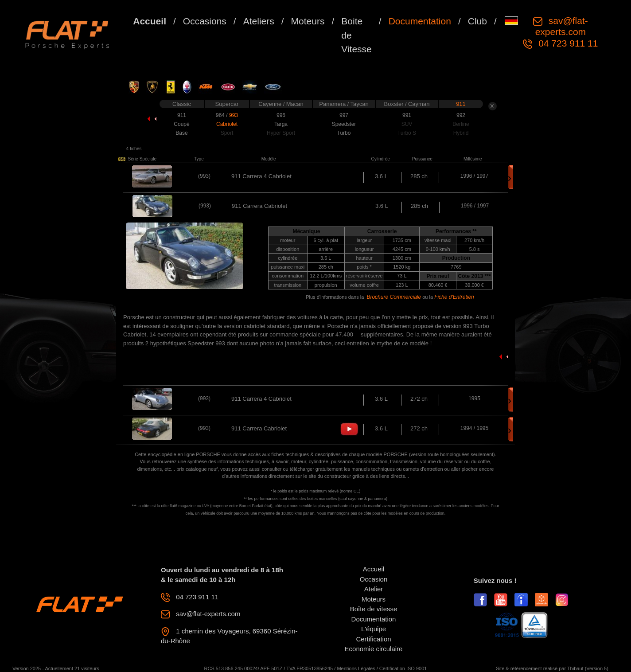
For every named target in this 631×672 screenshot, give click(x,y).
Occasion (374, 579)
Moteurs (308, 21)
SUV (407, 124)
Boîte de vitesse (374, 609)
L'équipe (374, 629)
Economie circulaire (374, 649)
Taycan (360, 104)
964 (221, 115)
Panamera (333, 104)
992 (461, 115)
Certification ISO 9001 (403, 668)
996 (281, 115)
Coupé (181, 124)
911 (461, 104)
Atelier (374, 589)
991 (407, 115)
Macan (295, 104)
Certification (373, 639)
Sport (227, 133)
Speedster (344, 124)
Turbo (344, 133)
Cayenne (271, 104)
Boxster (395, 104)
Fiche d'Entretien (454, 297)
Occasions (205, 21)
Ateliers (259, 21)
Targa (281, 124)
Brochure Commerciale (394, 297)
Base (181, 133)
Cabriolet (227, 124)
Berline (461, 124)
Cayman (419, 104)
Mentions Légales (356, 668)
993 (234, 115)
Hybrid (461, 133)
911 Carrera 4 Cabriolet (261, 176)
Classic (182, 104)
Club (477, 21)
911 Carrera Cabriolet (259, 428)
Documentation (420, 21)
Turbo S (407, 133)
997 (344, 115)
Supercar (227, 104)
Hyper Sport (281, 133)
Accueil (150, 21)
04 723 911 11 (567, 43)
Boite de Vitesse (356, 35)
